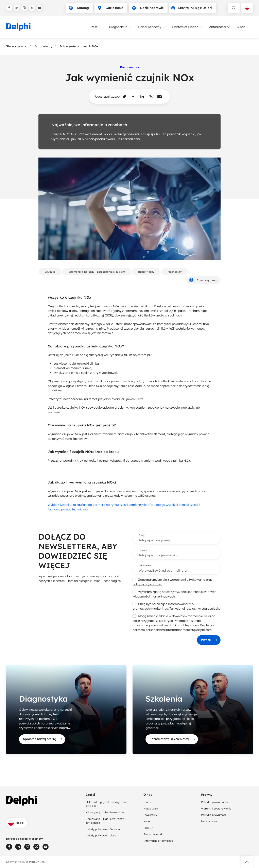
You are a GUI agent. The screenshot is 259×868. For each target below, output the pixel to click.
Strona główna (17, 46)
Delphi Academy (152, 27)
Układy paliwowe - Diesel (101, 835)
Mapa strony (209, 821)
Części (96, 27)
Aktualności (220, 27)
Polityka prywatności (214, 815)
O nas (243, 27)
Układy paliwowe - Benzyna (103, 829)
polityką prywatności (148, 584)
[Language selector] (247, 8)
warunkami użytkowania (187, 580)
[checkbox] (134, 579)
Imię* (142, 535)
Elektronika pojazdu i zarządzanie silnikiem (106, 804)
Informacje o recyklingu (158, 840)
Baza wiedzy (43, 46)
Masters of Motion (188, 27)
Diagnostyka (120, 27)
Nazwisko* (144, 550)
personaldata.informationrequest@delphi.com (179, 630)
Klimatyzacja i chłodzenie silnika (105, 812)
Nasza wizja (151, 808)
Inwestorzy (150, 815)
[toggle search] (234, 8)
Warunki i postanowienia (216, 808)
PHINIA (148, 828)
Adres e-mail (145, 566)
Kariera (148, 821)
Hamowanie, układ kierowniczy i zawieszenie (105, 820)
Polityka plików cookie (215, 802)
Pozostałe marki (153, 834)
